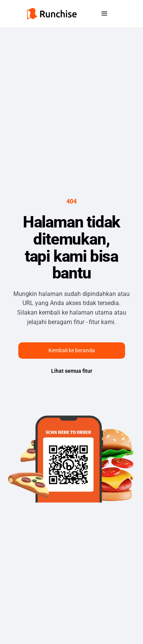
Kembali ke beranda (72, 350)
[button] (104, 14)
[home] (52, 14)
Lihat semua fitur (72, 371)
